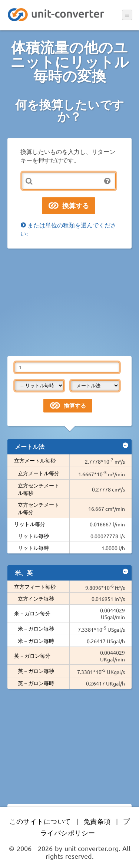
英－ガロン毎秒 (36, 671)
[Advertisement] (69, 302)
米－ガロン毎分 (32, 613)
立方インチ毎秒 (36, 598)
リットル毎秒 (33, 536)
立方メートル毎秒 (35, 460)
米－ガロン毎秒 (36, 628)
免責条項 (97, 821)
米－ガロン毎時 (36, 641)
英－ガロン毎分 (32, 655)
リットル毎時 (33, 548)
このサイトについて (40, 821)
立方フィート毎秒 (35, 586)
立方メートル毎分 (39, 473)
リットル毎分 (30, 524)
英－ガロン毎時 (36, 683)
